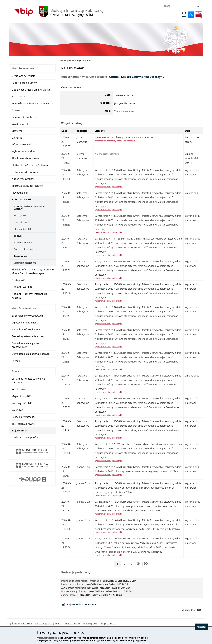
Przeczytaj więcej (45, 638)
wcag (184, 15)
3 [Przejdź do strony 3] (133, 564)
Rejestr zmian (20, 256)
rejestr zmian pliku (103, 187)
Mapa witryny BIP (22, 222)
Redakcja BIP (20, 215)
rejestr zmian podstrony (105, 141)
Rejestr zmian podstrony (81, 605)
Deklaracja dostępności (25, 263)
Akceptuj (200, 636)
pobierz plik (117, 187)
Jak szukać (19, 236)
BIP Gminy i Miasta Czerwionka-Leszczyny (29, 208)
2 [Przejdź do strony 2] (126, 564)
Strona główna (67, 60)
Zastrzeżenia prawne (24, 249)
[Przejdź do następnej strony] (139, 564)
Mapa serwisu (109, 624)
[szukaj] (198, 6)
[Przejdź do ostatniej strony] (146, 564)
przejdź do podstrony (126, 141)
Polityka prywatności (24, 242)
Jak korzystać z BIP (22, 229)
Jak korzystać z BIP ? (21, 624)
